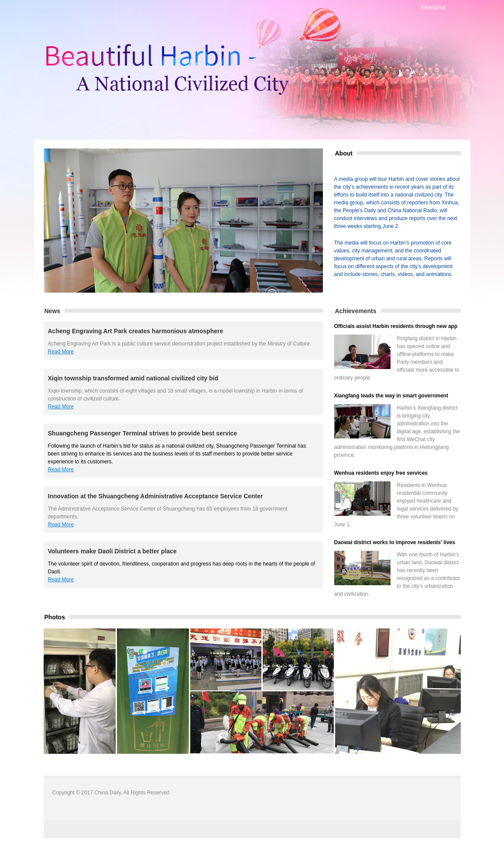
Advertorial (433, 7)
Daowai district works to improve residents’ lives (395, 542)
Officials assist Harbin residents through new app (396, 326)
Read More (61, 352)
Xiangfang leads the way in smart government (391, 396)
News (53, 311)
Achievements (356, 311)
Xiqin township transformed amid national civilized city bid (133, 378)
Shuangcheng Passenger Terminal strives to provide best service (143, 433)
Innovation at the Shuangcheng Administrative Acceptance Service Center (156, 496)
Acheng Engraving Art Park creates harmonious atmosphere (136, 331)
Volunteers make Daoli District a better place (112, 551)
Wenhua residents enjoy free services (381, 473)
